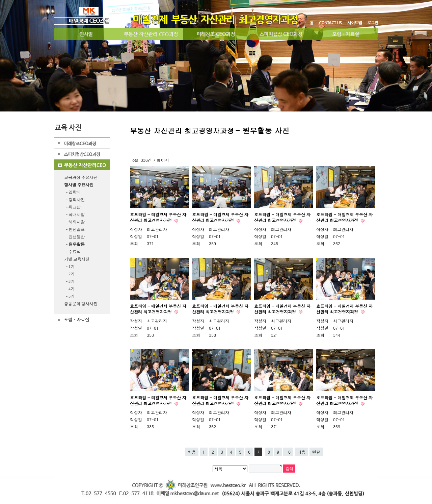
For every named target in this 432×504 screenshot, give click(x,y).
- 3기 (69, 281)
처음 (192, 452)
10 (288, 452)
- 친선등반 (74, 237)
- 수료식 (72, 252)
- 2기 (69, 274)
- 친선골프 (74, 229)
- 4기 (69, 289)
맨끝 (316, 452)
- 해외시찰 (74, 222)
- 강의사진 (74, 200)
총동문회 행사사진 (81, 304)
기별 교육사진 (77, 259)
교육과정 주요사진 (81, 177)
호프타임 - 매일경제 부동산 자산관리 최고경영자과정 (158, 217)
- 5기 (69, 296)
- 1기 (69, 267)
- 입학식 (72, 192)
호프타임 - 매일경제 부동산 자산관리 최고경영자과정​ (282, 217)
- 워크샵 (72, 207)
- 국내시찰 (74, 215)
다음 (301, 452)
